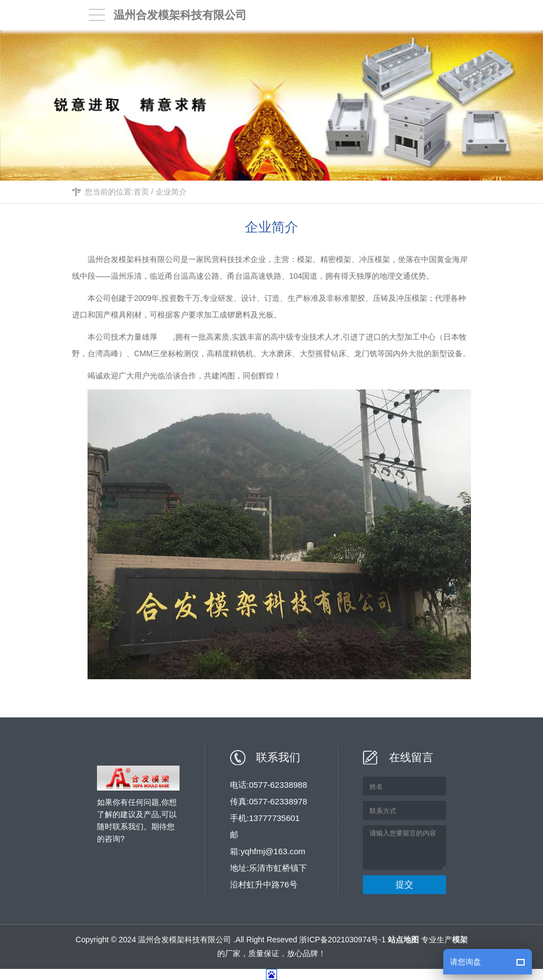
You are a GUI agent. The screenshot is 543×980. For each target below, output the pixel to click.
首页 (141, 193)
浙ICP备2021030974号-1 (342, 940)
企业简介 (171, 193)
